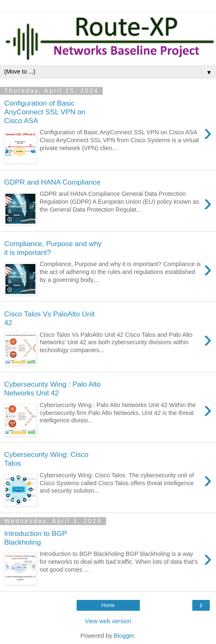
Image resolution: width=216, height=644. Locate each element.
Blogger (124, 636)
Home (108, 605)
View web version (108, 621)
